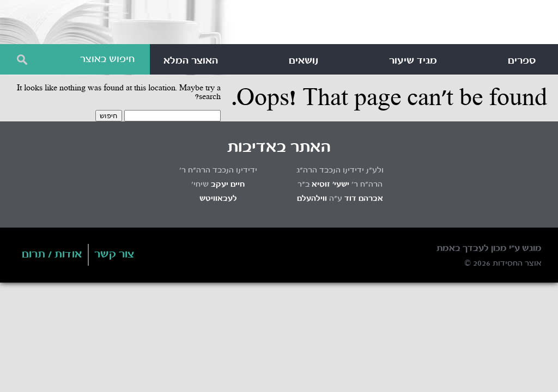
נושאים (304, 61)
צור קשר (114, 255)
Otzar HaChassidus (384, 24)
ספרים (522, 61)
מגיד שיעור (413, 61)
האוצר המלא (191, 61)
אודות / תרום (52, 255)
